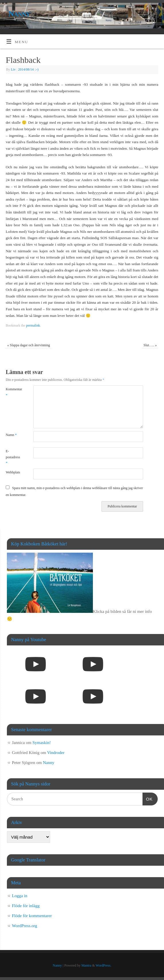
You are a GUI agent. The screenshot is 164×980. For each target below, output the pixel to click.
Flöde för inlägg (26, 906)
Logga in (20, 896)
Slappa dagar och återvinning (29, 345)
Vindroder (56, 753)
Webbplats (13, 472)
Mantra (86, 965)
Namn (11, 435)
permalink (33, 325)
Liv (13, 69)
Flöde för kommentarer (32, 916)
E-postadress (13, 457)
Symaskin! (42, 743)
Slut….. (150, 345)
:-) (37, 69)
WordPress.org (25, 926)
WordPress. (104, 965)
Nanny (19, 14)
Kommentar (13, 392)
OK (148, 798)
